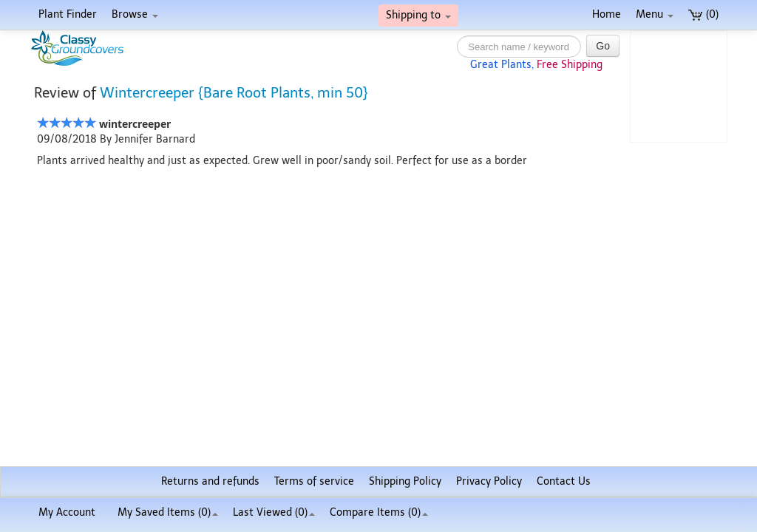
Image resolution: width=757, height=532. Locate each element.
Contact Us (564, 481)
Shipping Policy (405, 481)
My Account (67, 512)
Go (603, 46)
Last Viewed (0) (274, 512)
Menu (655, 14)
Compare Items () (379, 512)
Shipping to (418, 15)
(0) (703, 14)
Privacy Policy (489, 481)
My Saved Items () (168, 512)
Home (607, 14)
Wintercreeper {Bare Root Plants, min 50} (234, 93)
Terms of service (314, 481)
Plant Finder (68, 14)
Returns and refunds (210, 481)
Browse (135, 14)
